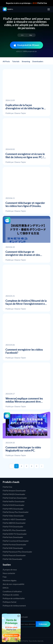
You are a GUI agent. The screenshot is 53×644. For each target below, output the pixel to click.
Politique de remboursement (14, 606)
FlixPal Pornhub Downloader (14, 544)
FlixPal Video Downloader (13, 516)
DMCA (6, 588)
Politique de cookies (11, 595)
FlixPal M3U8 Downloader (14, 505)
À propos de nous (10, 570)
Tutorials (16, 61)
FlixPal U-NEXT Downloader (14, 519)
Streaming (26, 61)
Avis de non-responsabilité (13, 584)
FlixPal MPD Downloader (13, 509)
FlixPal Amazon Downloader (14, 491)
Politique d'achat (10, 602)
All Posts (6, 61)
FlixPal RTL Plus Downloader (14, 530)
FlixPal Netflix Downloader (14, 501)
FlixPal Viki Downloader (12, 559)
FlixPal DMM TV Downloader (15, 534)
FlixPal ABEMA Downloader (14, 523)
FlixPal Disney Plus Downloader (16, 512)
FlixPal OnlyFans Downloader (15, 498)
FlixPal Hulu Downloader (13, 537)
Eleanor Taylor (20, 113)
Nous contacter (9, 573)
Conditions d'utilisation (12, 591)
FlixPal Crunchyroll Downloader (16, 541)
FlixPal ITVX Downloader (13, 527)
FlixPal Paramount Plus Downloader (17, 552)
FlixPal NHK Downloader (13, 548)
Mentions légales (10, 580)
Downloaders (38, 61)
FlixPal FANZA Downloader (14, 494)
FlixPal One (7, 487)
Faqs (5, 577)
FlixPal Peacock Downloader (14, 555)
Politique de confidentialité (14, 598)
